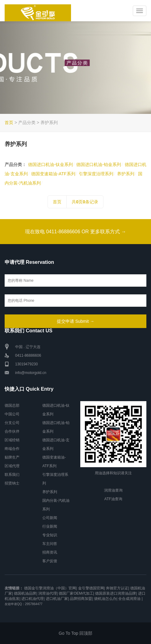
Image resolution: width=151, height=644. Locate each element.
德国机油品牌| (25, 593)
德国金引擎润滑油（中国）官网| (50, 588)
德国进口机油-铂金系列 (99, 164)
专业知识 (50, 535)
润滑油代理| (48, 593)
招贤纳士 (12, 483)
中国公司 (12, 414)
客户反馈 (50, 561)
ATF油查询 (113, 499)
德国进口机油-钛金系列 (50, 164)
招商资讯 (50, 552)
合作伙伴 (12, 431)
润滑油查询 (113, 491)
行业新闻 (50, 526)
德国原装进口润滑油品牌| (116, 593)
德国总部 (12, 405)
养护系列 (126, 174)
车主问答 (50, 544)
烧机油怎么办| (106, 599)
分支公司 (12, 423)
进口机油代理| (33, 599)
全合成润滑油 (129, 599)
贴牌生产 (12, 457)
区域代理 (12, 466)
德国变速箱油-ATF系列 (53, 174)
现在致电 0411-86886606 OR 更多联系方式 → (76, 232)
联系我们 (12, 475)
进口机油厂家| (57, 599)
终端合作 (12, 449)
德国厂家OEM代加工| (76, 593)
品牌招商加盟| (81, 599)
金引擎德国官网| (92, 588)
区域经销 (12, 440)
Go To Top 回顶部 (75, 633)
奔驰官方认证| (117, 588)
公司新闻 (50, 518)
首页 (9, 123)
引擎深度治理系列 (96, 174)
